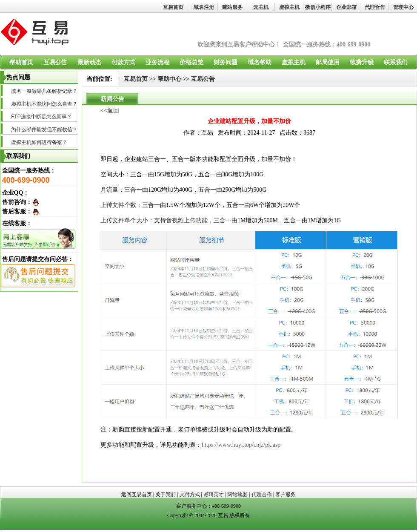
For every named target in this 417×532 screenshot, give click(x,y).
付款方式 (123, 62)
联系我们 (396, 62)
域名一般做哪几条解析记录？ (44, 91)
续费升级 (362, 62)
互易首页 (173, 7)
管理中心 (403, 7)
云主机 (261, 7)
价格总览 (191, 62)
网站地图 (237, 495)
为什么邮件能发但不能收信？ (44, 129)
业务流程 (157, 62)
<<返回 (110, 111)
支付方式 (190, 495)
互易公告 (55, 62)
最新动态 (89, 62)
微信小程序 (318, 7)
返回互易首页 (137, 495)
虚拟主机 (289, 7)
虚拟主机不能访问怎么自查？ (44, 104)
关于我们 (166, 495)
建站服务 (232, 7)
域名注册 (204, 7)
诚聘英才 (214, 495)
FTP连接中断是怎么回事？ (41, 117)
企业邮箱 (346, 7)
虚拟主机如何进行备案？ (39, 142)
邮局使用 (328, 62)
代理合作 (375, 7)
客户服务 (286, 495)
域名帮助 (260, 62)
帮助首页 (21, 62)
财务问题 (226, 62)
